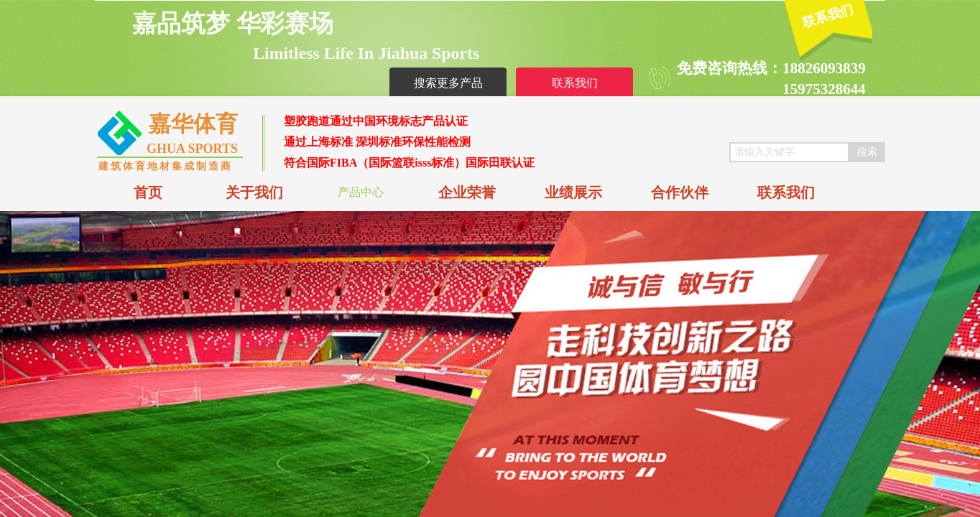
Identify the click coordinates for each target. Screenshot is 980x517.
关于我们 (254, 192)
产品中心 (361, 192)
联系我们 (786, 192)
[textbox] (789, 152)
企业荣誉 (467, 192)
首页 (148, 192)
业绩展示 (573, 192)
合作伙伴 (680, 192)
